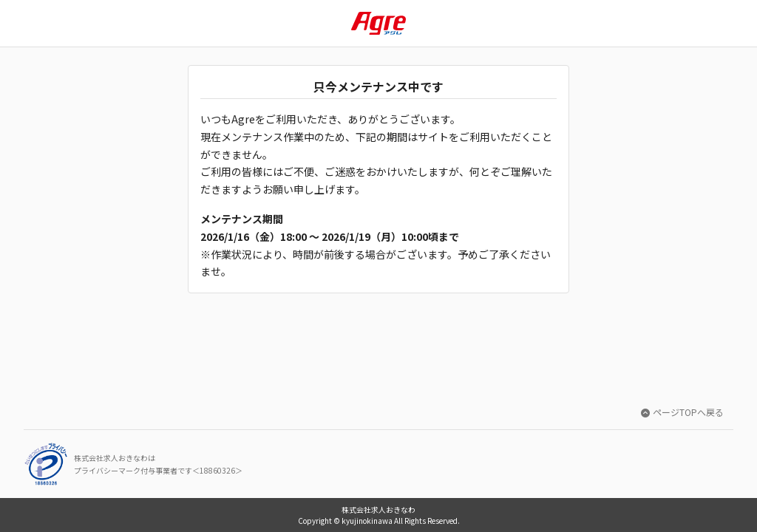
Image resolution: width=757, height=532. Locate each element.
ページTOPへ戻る (682, 412)
